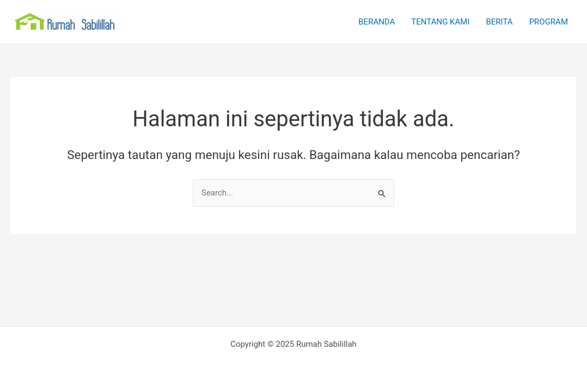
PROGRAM (549, 22)
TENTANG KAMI (440, 22)
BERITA (499, 22)
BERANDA (377, 22)
